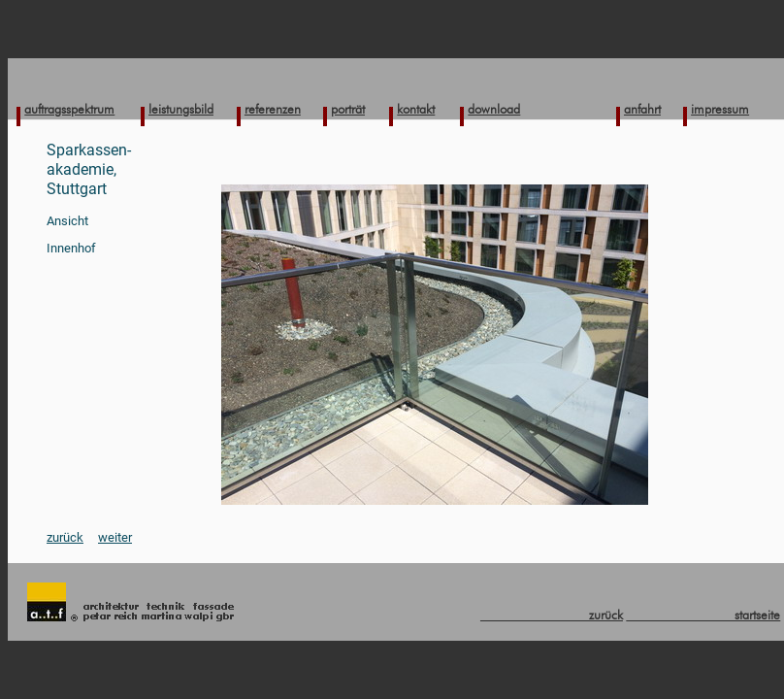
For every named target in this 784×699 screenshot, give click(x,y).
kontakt (416, 109)
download (494, 109)
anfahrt (642, 109)
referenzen (273, 109)
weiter (115, 537)
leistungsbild (181, 109)
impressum (720, 109)
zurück (65, 537)
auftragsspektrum (69, 109)
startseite (703, 615)
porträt (348, 109)
